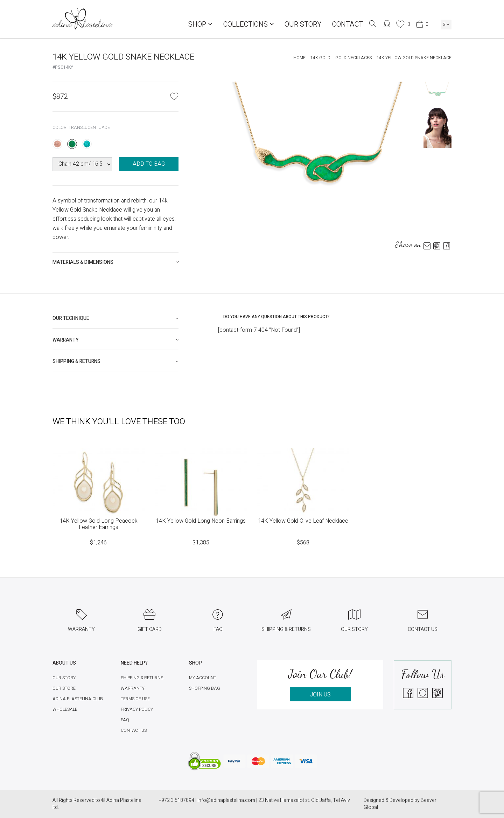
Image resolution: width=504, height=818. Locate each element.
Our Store (64, 688)
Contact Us (134, 730)
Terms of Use (135, 699)
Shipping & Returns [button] (76, 361)
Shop (200, 24)
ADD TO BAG (149, 164)
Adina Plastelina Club (78, 699)
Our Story (303, 24)
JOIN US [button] (320, 695)
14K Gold (320, 58)
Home (299, 58)
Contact (347, 24)
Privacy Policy (137, 709)
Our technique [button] (71, 318)
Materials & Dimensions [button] (83, 262)
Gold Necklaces (353, 58)
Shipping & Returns (142, 678)
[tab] (115, 262)
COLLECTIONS (248, 24)
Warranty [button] (66, 340)
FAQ (125, 720)
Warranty (133, 688)
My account (203, 678)
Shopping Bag (205, 688)
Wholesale (65, 709)
